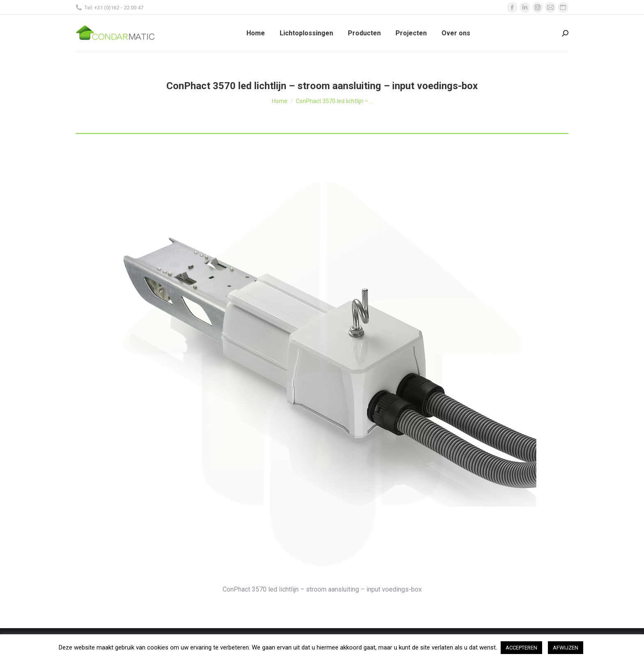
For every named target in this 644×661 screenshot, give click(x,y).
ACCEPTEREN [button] (521, 648)
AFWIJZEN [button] (566, 648)
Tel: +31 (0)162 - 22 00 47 (109, 8)
